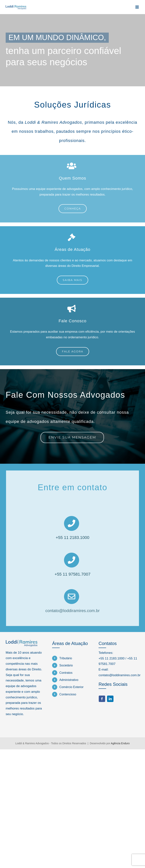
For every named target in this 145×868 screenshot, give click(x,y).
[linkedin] (110, 699)
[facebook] (102, 699)
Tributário (66, 658)
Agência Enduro (120, 743)
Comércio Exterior (71, 687)
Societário (66, 665)
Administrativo (69, 680)
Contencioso (68, 694)
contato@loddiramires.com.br (72, 609)
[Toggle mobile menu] (137, 7)
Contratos (66, 673)
